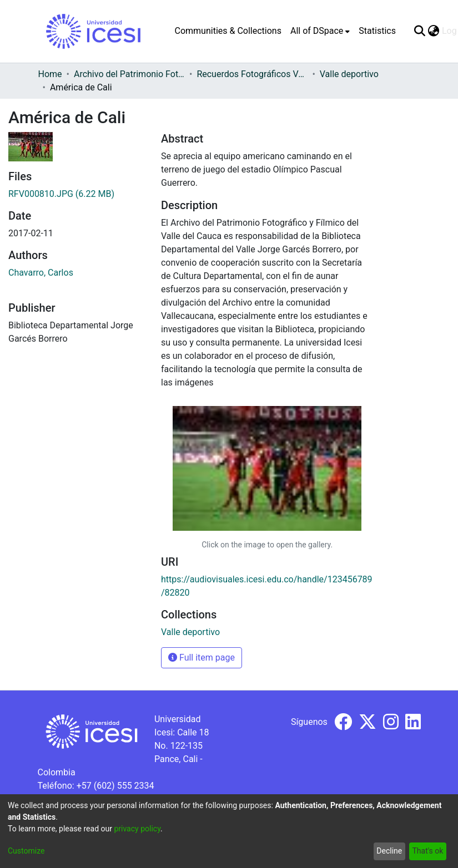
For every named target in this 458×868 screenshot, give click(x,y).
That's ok (427, 851)
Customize (26, 851)
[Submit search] (420, 31)
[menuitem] (320, 31)
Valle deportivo (349, 74)
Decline (389, 851)
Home (50, 74)
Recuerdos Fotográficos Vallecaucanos (252, 74)
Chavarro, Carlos (41, 273)
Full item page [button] (202, 658)
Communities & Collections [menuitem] (228, 31)
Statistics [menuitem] (377, 31)
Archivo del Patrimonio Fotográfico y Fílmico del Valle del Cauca (129, 74)
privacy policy (137, 829)
